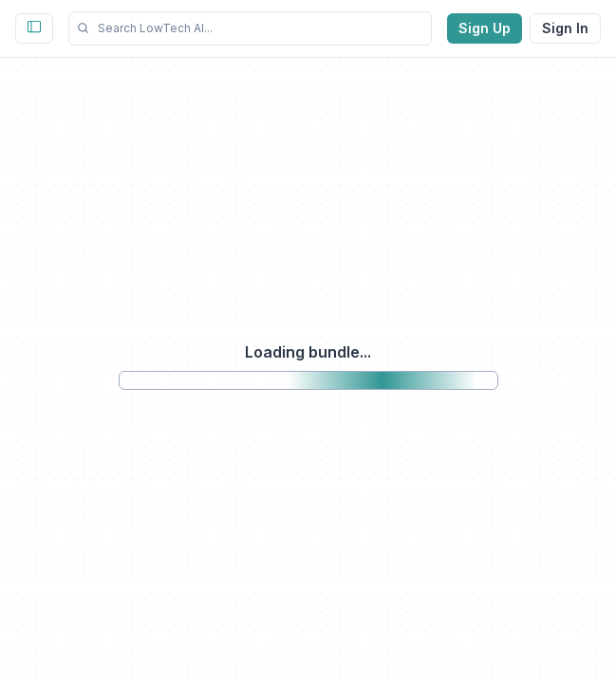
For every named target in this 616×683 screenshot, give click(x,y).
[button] (250, 28)
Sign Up (485, 28)
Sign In (565, 28)
